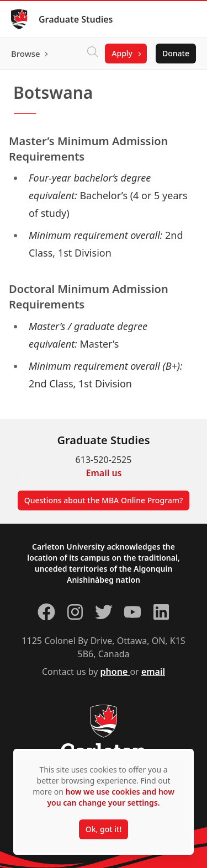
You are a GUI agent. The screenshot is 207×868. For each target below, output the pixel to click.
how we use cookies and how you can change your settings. (110, 797)
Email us (104, 473)
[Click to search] (93, 54)
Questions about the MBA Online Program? (104, 500)
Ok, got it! (104, 829)
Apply (122, 53)
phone (115, 672)
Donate (176, 53)
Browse (26, 54)
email (153, 672)
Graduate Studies (76, 19)
